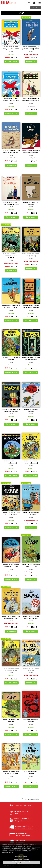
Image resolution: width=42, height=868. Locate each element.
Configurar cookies (21, 856)
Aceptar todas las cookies (21, 863)
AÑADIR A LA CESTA (11, 62)
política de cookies (8, 853)
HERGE (11, 52)
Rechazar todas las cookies (21, 859)
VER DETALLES (31, 62)
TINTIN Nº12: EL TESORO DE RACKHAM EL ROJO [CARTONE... (11, 256)
